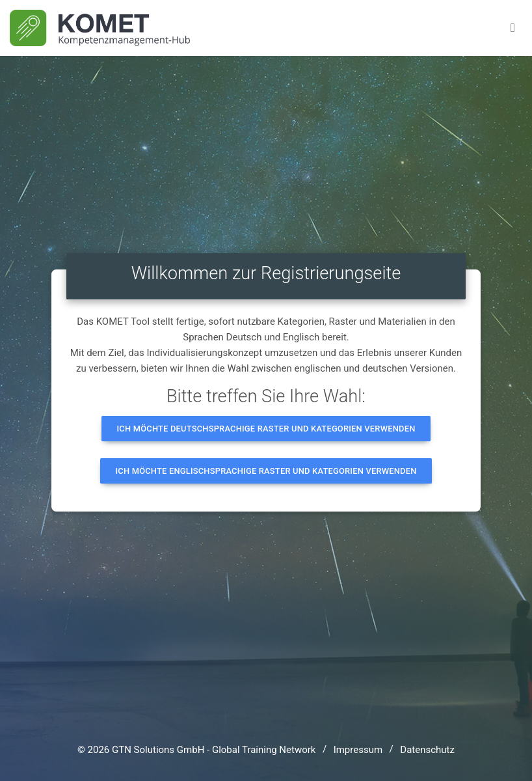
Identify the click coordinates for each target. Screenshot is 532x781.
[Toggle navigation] (513, 28)
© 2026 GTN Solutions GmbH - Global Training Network (196, 749)
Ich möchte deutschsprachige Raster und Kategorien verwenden (266, 429)
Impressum (358, 749)
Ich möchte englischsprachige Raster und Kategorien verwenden (266, 471)
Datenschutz (427, 749)
